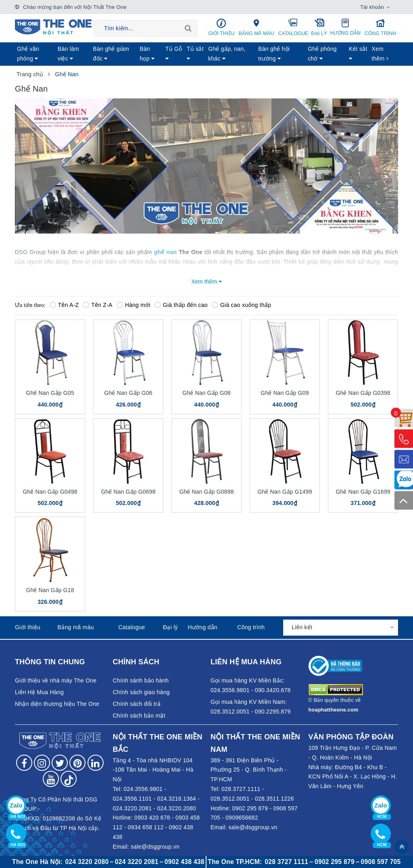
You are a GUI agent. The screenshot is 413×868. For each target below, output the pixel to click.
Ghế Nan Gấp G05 (50, 393)
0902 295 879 (250, 808)
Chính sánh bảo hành (141, 680)
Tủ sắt (195, 53)
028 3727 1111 (286, 862)
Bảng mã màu (256, 27)
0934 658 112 (146, 827)
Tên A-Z (64, 305)
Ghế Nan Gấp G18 (50, 590)
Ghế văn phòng (28, 54)
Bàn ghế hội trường (274, 54)
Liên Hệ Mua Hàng (39, 692)
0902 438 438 (185, 862)
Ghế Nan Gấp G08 (206, 393)
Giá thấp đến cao (181, 305)
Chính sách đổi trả (137, 704)
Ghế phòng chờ (322, 54)
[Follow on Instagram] (42, 763)
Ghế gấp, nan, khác (227, 54)
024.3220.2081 (132, 808)
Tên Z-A (97, 305)
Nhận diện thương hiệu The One (57, 704)
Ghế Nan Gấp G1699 (363, 492)
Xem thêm (380, 54)
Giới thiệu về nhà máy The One (56, 680)
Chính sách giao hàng (141, 692)
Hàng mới (133, 305)
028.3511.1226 (274, 799)
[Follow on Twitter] (60, 763)
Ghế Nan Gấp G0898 (206, 492)
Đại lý (319, 27)
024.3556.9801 (143, 789)
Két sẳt (358, 53)
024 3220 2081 (137, 862)
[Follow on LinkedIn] (96, 763)
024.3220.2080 (176, 808)
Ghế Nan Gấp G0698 (128, 492)
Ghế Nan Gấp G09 (285, 393)
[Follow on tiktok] (69, 779)
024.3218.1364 (176, 799)
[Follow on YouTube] (51, 779)
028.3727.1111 (241, 789)
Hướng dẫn (345, 27)
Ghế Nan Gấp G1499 (285, 492)
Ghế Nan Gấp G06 (128, 393)
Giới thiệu (221, 27)
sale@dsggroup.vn (155, 847)
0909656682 (242, 818)
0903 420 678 (152, 818)
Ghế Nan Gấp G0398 (363, 393)
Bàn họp (147, 54)
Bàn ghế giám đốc (111, 54)
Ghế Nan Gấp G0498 (50, 492)
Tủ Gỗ (174, 53)
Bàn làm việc (68, 54)
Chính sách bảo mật (139, 716)
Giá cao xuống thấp (241, 305)
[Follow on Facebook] (24, 763)
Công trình (380, 27)
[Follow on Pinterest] (77, 763)
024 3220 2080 (87, 862)
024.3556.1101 (132, 799)
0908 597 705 (381, 862)
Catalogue (293, 27)
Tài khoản (372, 7)
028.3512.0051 (230, 799)
